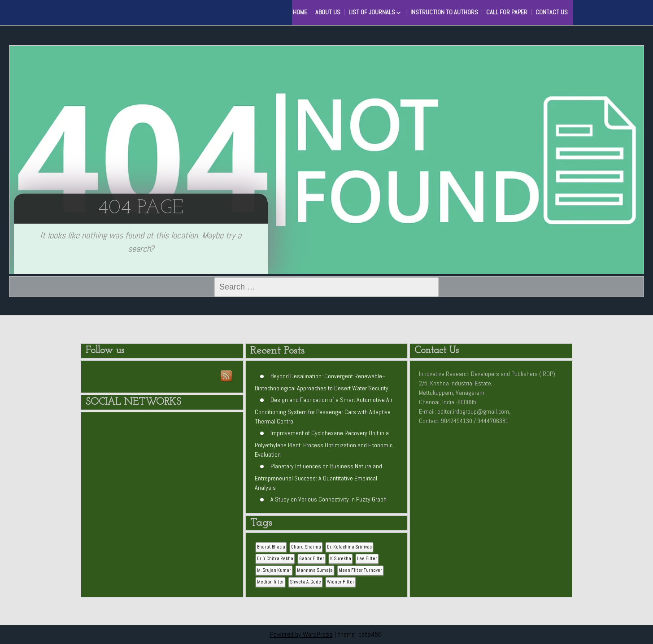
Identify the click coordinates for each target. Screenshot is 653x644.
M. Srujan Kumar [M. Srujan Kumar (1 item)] (274, 570)
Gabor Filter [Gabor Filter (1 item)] (312, 559)
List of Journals (372, 12)
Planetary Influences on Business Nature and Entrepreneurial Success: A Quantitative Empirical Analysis (318, 477)
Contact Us (552, 12)
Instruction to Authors (444, 12)
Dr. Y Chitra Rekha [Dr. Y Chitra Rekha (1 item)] (275, 559)
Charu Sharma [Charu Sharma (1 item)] (306, 547)
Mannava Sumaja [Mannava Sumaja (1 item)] (315, 570)
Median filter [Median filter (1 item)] (270, 582)
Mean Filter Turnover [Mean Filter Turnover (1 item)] (360, 570)
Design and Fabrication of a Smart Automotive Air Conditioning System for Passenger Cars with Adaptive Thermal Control (324, 411)
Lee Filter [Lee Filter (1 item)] (367, 559)
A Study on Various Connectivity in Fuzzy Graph (329, 499)
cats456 (370, 634)
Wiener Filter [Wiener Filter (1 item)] (341, 582)
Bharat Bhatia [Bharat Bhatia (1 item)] (271, 547)
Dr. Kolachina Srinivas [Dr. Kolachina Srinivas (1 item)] (349, 547)
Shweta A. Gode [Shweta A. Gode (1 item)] (305, 582)
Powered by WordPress (301, 634)
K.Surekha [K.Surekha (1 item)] (341, 559)
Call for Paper (507, 12)
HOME (300, 12)
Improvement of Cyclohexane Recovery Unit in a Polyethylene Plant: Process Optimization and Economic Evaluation (324, 444)
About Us (328, 12)
